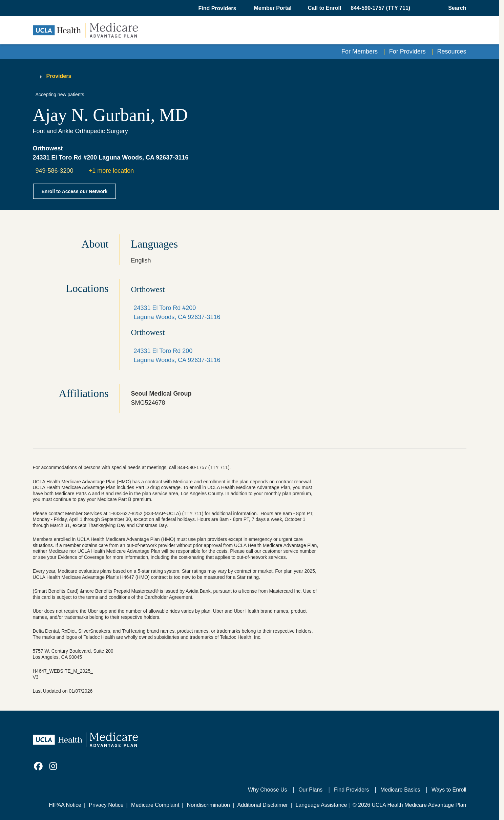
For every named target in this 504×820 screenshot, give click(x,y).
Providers (59, 76)
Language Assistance (321, 805)
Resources (451, 51)
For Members (360, 51)
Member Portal (273, 8)
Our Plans (310, 790)
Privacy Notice (106, 805)
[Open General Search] (455, 8)
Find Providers (351, 790)
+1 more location (111, 171)
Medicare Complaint (155, 805)
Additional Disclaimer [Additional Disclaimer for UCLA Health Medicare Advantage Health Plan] (263, 805)
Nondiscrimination (208, 805)
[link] (38, 766)
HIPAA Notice (65, 805)
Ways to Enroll (449, 790)
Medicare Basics (400, 790)
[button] (218, 8)
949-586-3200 (55, 171)
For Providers (407, 51)
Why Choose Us (268, 790)
